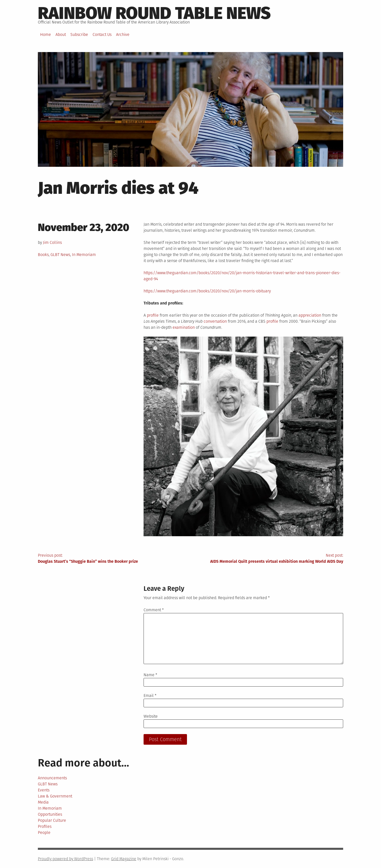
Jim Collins (52, 242)
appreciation (310, 315)
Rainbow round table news (154, 13)
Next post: (267, 559)
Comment (154, 610)
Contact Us (102, 34)
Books (43, 255)
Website (151, 716)
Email (150, 696)
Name (150, 675)
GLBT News (60, 255)
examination (184, 327)
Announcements (52, 778)
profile (153, 315)
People (44, 832)
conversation (215, 321)
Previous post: (114, 559)
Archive (123, 34)
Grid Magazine (124, 859)
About (61, 34)
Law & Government (55, 796)
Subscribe (79, 34)
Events (44, 790)
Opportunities (50, 814)
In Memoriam (84, 255)
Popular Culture (52, 820)
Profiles (45, 826)
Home (46, 34)
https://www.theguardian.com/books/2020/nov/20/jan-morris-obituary (207, 291)
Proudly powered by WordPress (65, 859)
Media (43, 802)
